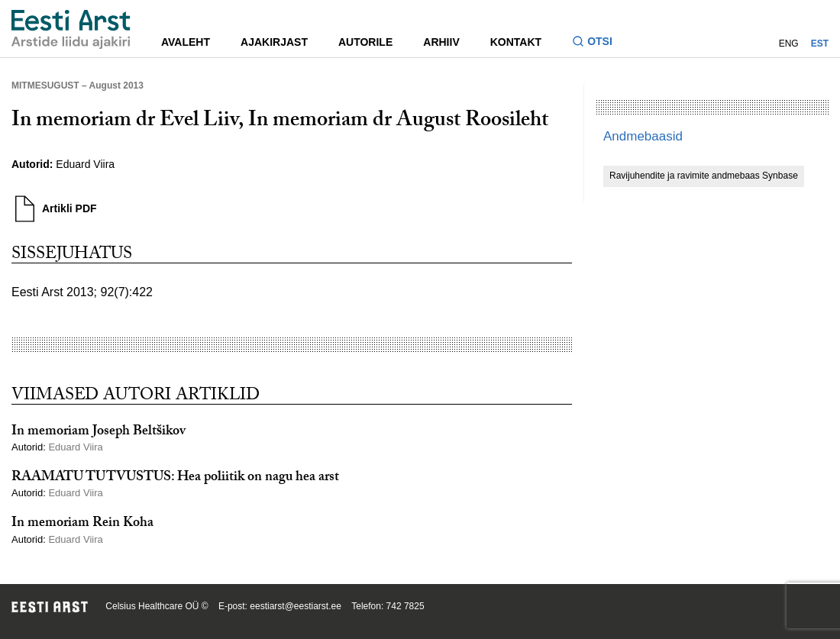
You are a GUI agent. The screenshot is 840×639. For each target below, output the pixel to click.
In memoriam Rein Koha (82, 524)
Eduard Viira (85, 164)
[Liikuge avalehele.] (71, 29)
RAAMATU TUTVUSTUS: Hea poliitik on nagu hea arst (175, 478)
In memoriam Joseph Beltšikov (99, 432)
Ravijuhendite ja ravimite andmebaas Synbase (704, 176)
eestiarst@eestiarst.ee (296, 606)
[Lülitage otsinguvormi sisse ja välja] (598, 43)
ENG (789, 44)
